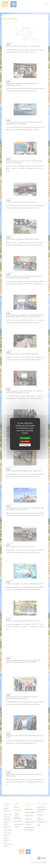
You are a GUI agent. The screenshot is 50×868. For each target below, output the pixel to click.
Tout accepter (25, 438)
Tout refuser (25, 441)
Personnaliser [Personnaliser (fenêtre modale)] (25, 445)
